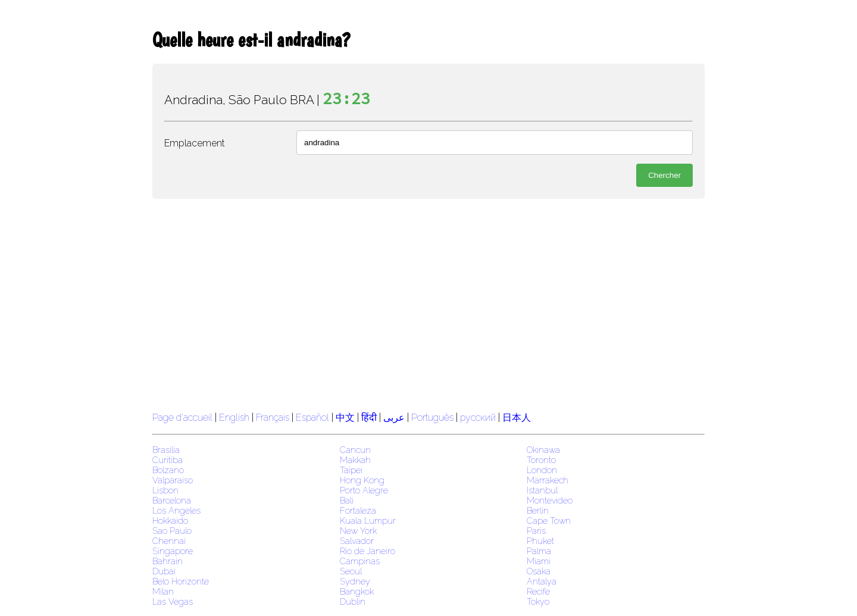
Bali (347, 500)
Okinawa (543, 450)
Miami (539, 561)
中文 (345, 418)
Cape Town (549, 520)
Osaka (539, 571)
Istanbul (542, 490)
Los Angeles (176, 510)
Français (273, 418)
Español (314, 418)
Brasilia (166, 450)
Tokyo (538, 601)
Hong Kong (362, 480)
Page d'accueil (182, 418)
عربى (394, 418)
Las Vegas (173, 601)
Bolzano (168, 470)
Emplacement (195, 143)
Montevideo (550, 500)
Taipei (351, 470)
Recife (538, 591)
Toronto (541, 460)
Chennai (169, 541)
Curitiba (168, 460)
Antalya (542, 581)
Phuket (540, 541)
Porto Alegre (364, 490)
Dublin (353, 601)
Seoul (351, 571)
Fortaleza (358, 510)
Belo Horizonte (181, 581)
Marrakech (548, 480)
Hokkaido (170, 520)
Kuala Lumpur (368, 520)
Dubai (164, 571)
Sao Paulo (172, 531)
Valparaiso (173, 480)
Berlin (538, 510)
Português (432, 418)
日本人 (517, 418)
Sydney (355, 581)
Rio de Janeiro (367, 551)
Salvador (357, 541)
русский (478, 418)
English (234, 418)
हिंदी (369, 418)
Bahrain (168, 561)
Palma (539, 551)
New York (358, 531)
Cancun (355, 450)
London (542, 470)
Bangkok (357, 591)
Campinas (360, 561)
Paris (536, 531)
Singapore (173, 551)
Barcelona (172, 500)
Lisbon (165, 490)
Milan (163, 591)
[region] (428, 304)
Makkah (355, 460)
